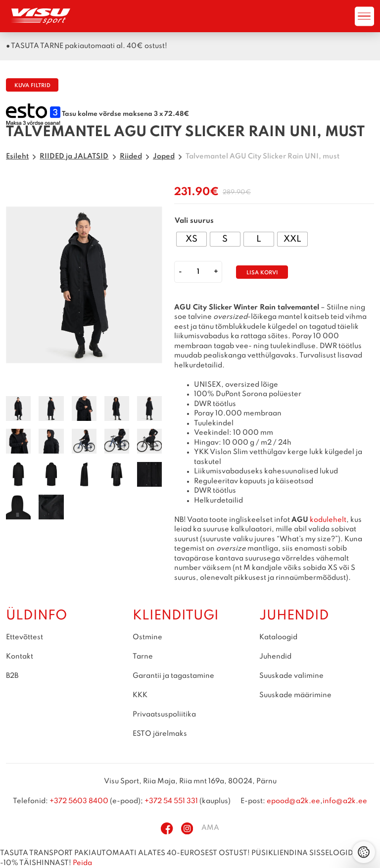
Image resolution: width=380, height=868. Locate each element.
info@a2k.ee (345, 801)
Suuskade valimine (291, 676)
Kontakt (20, 657)
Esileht (17, 156)
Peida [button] (82, 863)
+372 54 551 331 (171, 801)
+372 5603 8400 (79, 801)
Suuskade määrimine (295, 695)
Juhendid (275, 657)
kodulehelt (328, 520)
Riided (131, 156)
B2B (12, 676)
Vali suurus (194, 221)
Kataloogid (278, 637)
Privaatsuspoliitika (164, 715)
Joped (164, 156)
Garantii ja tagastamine (173, 676)
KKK (140, 695)
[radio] (191, 239)
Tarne (143, 657)
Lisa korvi (262, 273)
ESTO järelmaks (160, 734)
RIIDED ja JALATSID (74, 156)
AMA (210, 828)
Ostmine (147, 637)
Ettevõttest (24, 637)
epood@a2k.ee (293, 801)
